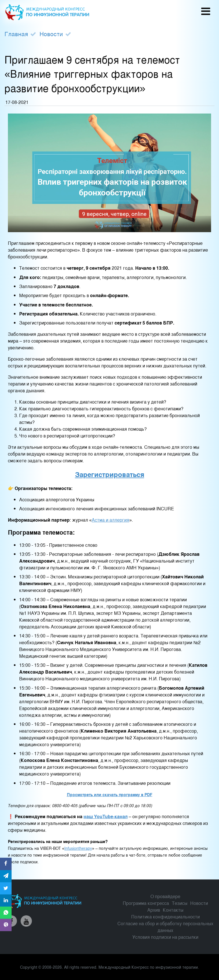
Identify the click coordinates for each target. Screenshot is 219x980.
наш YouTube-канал (106, 816)
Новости (51, 34)
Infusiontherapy (78, 848)
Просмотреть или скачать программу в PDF (110, 794)
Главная (16, 34)
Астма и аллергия (110, 520)
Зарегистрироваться (110, 474)
